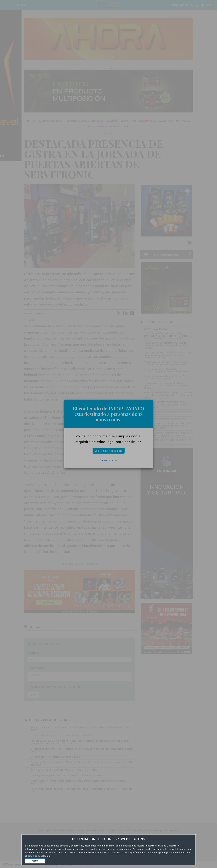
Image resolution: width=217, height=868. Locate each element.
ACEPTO (35, 861)
